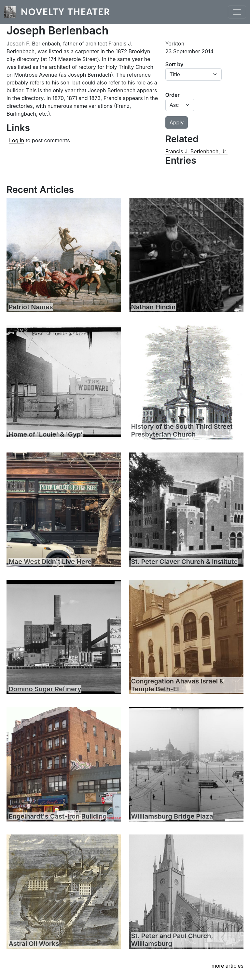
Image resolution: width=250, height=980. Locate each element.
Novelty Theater (66, 12)
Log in (17, 140)
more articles (228, 966)
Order (173, 95)
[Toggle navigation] (237, 12)
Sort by (174, 64)
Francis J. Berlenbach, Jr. (196, 151)
